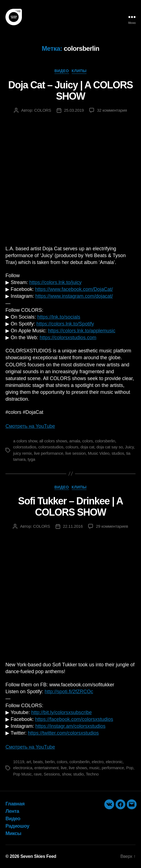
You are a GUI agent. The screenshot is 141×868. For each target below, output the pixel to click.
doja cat (87, 447)
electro (98, 762)
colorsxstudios (51, 447)
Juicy (129, 447)
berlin (50, 762)
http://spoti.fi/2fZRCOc (69, 692)
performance (113, 768)
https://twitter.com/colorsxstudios (63, 733)
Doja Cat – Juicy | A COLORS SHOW (70, 91)
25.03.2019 (74, 110)
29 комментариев (112, 526)
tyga (31, 459)
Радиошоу (17, 826)
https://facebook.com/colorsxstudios (74, 719)
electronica (23, 768)
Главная (15, 804)
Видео (62, 71)
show (66, 774)
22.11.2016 (73, 526)
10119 (19, 762)
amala (75, 441)
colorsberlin (105, 441)
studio (78, 774)
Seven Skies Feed (38, 856)
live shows (78, 768)
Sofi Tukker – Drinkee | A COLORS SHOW (70, 507)
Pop (130, 768)
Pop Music (22, 774)
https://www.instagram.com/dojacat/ (74, 296)
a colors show (25, 441)
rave (38, 774)
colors (88, 441)
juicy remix (22, 453)
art (29, 762)
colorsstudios (25, 447)
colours (72, 447)
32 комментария (112, 110)
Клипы (79, 71)
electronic (114, 762)
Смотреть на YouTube (30, 426)
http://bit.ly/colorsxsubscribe (61, 712)
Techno (92, 774)
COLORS (43, 110)
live (64, 768)
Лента (12, 811)
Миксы (13, 833)
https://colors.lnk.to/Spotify (65, 324)
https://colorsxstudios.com (68, 338)
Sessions (52, 774)
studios (118, 453)
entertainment (47, 768)
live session (76, 453)
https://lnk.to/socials (59, 317)
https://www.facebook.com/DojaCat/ (74, 289)
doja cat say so (110, 447)
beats (38, 762)
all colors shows (53, 441)
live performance (49, 453)
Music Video (99, 453)
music (94, 768)
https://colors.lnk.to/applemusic (82, 331)
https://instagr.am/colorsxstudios (70, 726)
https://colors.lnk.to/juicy (55, 282)
